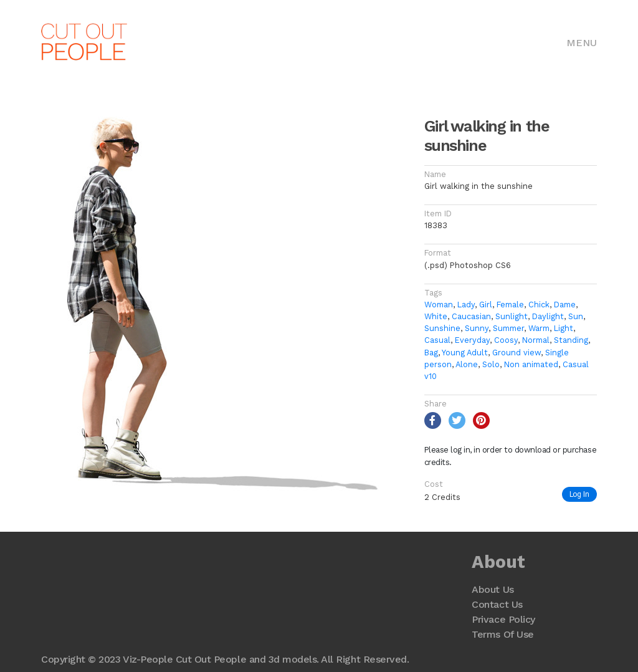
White (436, 316)
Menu (582, 43)
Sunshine (442, 328)
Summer (508, 328)
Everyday (472, 340)
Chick (539, 305)
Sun (576, 316)
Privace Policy (503, 619)
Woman (439, 305)
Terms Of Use (502, 634)
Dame (565, 305)
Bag (431, 353)
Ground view (517, 353)
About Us (493, 589)
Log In (579, 494)
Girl (486, 305)
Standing (571, 340)
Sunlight (512, 316)
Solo (491, 364)
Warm (539, 328)
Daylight (548, 316)
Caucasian (471, 316)
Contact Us (497, 604)
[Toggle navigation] (582, 42)
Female (510, 305)
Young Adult (465, 353)
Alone (467, 364)
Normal (536, 340)
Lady (466, 305)
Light (564, 328)
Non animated (531, 364)
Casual (437, 340)
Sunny (477, 328)
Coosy (506, 340)
